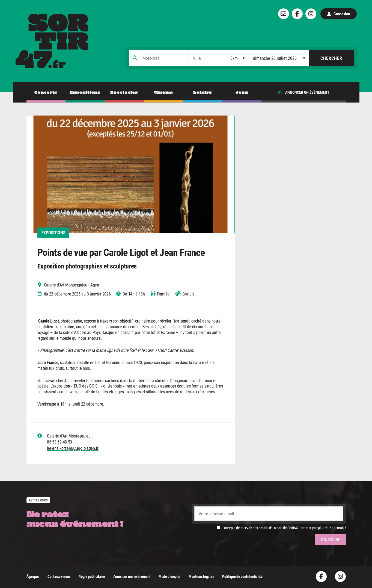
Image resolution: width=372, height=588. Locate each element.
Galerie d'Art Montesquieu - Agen (72, 285)
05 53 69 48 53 (59, 442)
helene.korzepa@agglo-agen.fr (73, 448)
